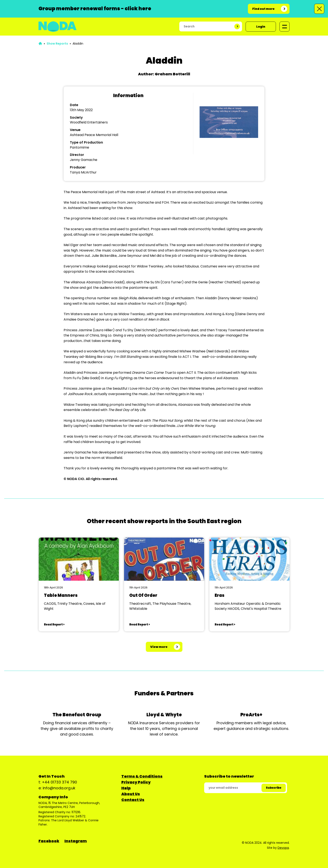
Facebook (49, 841)
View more (159, 647)
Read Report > (54, 625)
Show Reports (57, 44)
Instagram (76, 841)
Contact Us (133, 800)
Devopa (283, 848)
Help (126, 788)
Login (261, 27)
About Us (131, 794)
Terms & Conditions (142, 776)
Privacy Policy (136, 782)
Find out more (263, 9)
